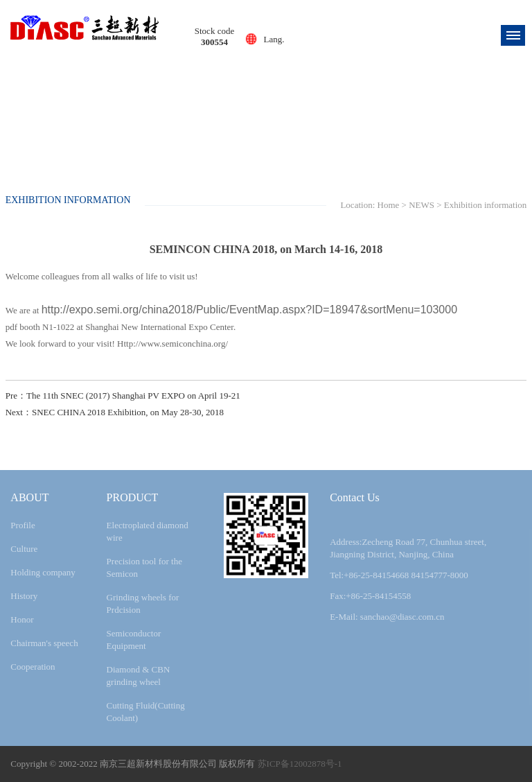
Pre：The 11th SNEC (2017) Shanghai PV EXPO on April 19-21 (123, 396)
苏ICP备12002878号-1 (300, 764)
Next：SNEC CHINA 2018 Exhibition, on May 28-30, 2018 (115, 412)
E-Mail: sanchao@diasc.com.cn (387, 617)
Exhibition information (486, 205)
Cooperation (33, 667)
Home (389, 205)
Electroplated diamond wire (148, 531)
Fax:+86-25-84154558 (370, 596)
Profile (23, 525)
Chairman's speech (44, 643)
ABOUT (29, 497)
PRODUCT (133, 497)
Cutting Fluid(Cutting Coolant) (146, 712)
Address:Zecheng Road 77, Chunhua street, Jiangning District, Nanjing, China (408, 548)
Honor (22, 619)
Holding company (43, 572)
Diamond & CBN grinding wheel (139, 676)
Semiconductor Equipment (134, 640)
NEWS (422, 205)
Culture (24, 549)
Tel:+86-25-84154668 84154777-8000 (399, 575)
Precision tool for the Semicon (144, 567)
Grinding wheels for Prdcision (143, 603)
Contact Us (355, 497)
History (24, 596)
